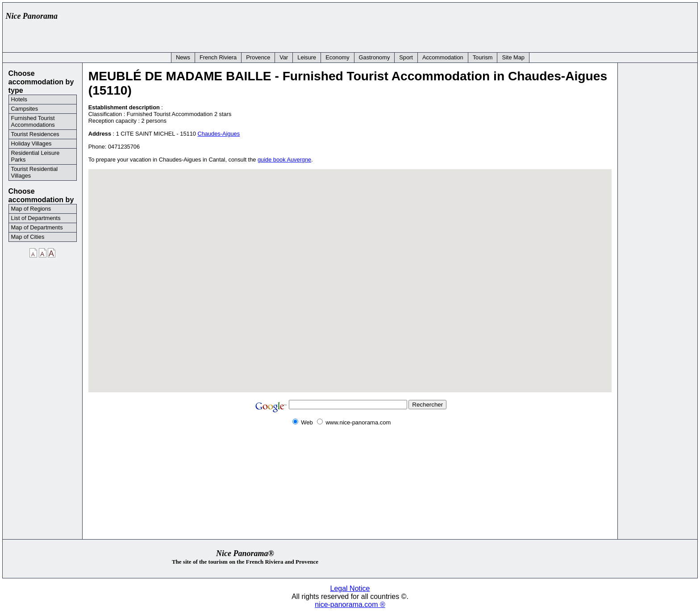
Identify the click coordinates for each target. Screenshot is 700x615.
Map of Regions (31, 209)
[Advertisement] (531, 25)
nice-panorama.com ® (350, 605)
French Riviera (218, 57)
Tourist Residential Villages (35, 172)
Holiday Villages (31, 143)
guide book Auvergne (284, 160)
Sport (406, 57)
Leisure (307, 57)
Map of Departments (37, 227)
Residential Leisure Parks (35, 156)
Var (284, 57)
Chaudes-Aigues (219, 134)
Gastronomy (375, 57)
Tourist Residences (35, 134)
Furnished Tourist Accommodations (33, 121)
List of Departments (36, 218)
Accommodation (443, 57)
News (183, 57)
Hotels (19, 99)
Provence (258, 57)
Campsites (25, 109)
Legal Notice (350, 588)
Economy (337, 57)
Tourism (483, 57)
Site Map (513, 57)
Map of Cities (28, 237)
